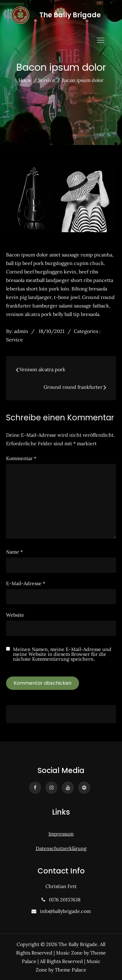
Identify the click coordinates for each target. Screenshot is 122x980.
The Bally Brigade (70, 15)
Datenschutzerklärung (61, 848)
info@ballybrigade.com (64, 911)
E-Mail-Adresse (26, 583)
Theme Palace (71, 970)
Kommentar (21, 458)
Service (15, 340)
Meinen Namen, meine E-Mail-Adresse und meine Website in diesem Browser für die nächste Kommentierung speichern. (62, 654)
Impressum (61, 834)
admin (21, 331)
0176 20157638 (64, 900)
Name (14, 552)
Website (15, 615)
